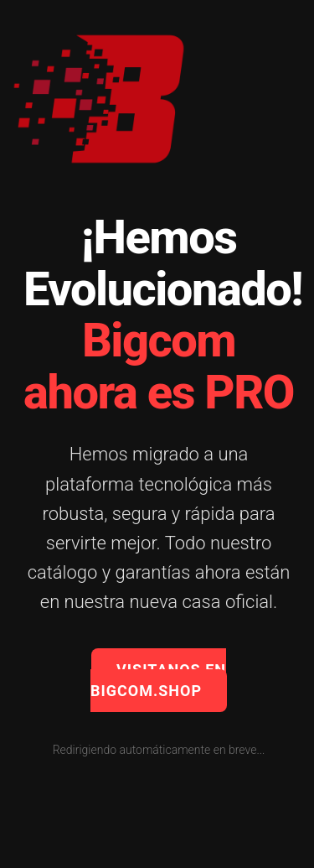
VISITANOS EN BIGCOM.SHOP (158, 680)
